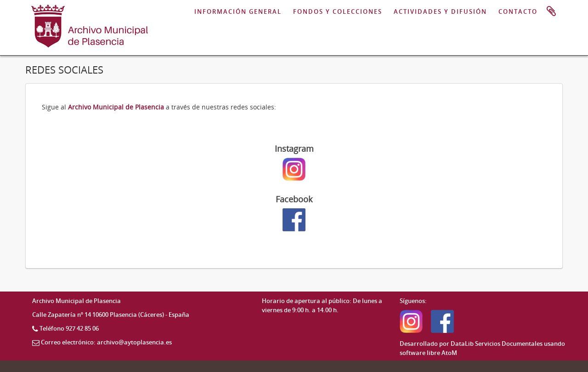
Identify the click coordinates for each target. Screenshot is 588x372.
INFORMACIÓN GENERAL (238, 11)
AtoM (449, 353)
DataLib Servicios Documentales (497, 343)
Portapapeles (551, 11)
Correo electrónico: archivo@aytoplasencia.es (106, 342)
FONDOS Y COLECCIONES (338, 11)
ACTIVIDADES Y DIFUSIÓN (440, 11)
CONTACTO (518, 11)
